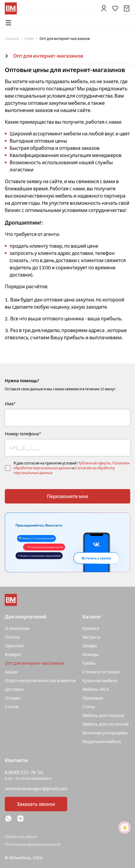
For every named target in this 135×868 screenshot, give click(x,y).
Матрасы (91, 637)
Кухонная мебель (100, 680)
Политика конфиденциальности (33, 844)
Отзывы (13, 698)
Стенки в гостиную (101, 672)
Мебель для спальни (103, 715)
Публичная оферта (21, 837)
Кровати (91, 628)
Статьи (12, 707)
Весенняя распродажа (105, 733)
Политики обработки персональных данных (72, 466)
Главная (12, 39)
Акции (11, 672)
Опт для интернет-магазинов (34, 663)
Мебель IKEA (95, 689)
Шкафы (90, 646)
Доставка (14, 689)
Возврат (13, 654)
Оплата (12, 637)
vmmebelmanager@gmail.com (36, 788)
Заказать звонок (36, 804)
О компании (17, 628)
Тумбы (89, 663)
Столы (89, 707)
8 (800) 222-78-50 (24, 772)
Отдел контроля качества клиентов (40, 680)
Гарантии (14, 646)
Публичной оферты (94, 463)
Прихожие (93, 698)
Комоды (90, 654)
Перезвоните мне (67, 496)
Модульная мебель (102, 741)
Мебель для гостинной (105, 724)
